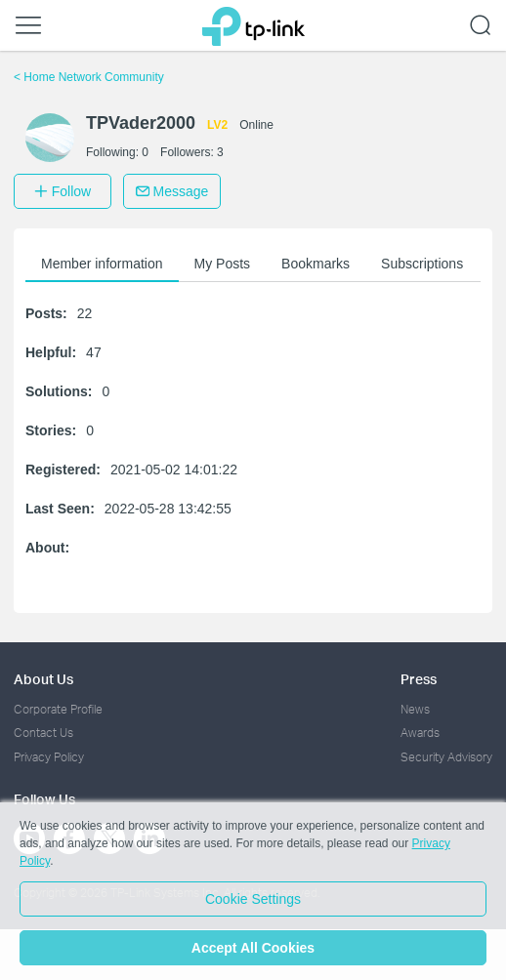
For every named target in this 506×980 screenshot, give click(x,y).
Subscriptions (422, 264)
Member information (102, 264)
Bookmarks (316, 264)
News (415, 709)
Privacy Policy (49, 757)
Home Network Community (89, 77)
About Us (43, 679)
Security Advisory (446, 757)
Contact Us (43, 733)
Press (419, 679)
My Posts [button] (223, 264)
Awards (420, 733)
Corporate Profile (58, 709)
